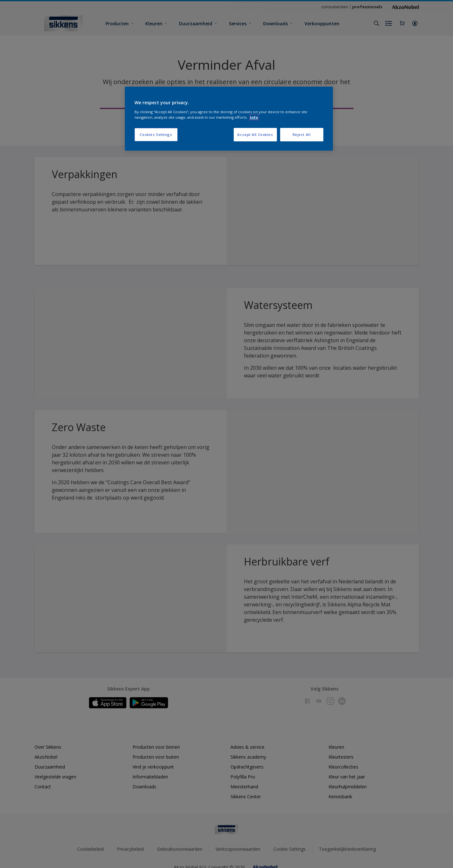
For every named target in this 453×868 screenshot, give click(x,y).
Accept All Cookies (255, 134)
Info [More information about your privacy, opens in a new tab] (254, 117)
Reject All (302, 134)
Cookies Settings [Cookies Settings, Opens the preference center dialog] (156, 134)
